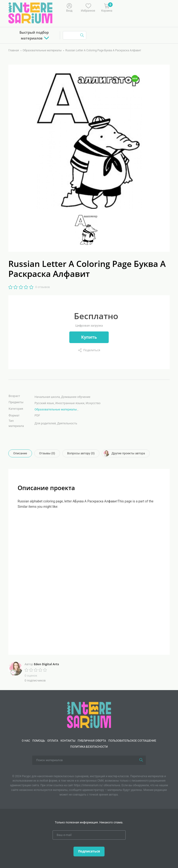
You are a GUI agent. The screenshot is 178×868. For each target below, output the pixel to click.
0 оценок (31, 676)
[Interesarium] (89, 715)
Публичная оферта (92, 741)
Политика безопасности (89, 747)
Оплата (53, 741)
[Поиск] (141, 760)
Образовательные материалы (56, 409)
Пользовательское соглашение (132, 741)
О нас (26, 741)
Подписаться (89, 851)
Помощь (39, 741)
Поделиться (92, 350)
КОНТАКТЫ (68, 741)
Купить (89, 337)
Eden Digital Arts (46, 664)
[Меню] (130, 7)
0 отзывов (43, 287)
